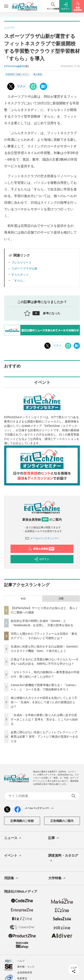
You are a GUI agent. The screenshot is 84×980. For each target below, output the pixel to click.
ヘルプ (21, 961)
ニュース (13, 838)
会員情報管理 (25, 973)
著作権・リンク (26, 967)
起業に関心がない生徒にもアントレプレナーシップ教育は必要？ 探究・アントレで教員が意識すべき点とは (44, 737)
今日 (23, 599)
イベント (13, 856)
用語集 (11, 878)
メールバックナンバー (42, 538)
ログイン (41, 559)
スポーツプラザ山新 (24, 268)
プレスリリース (21, 262)
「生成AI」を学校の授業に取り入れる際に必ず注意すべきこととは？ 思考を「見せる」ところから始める (44, 719)
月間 (61, 599)
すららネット (20, 274)
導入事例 (38, 74)
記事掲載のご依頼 (22, 821)
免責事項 (22, 978)
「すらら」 (19, 281)
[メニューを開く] (6, 6)
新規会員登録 (41, 549)
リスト (21, 86)
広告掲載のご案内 (62, 821)
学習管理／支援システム (17, 74)
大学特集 (57, 878)
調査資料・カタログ (63, 858)
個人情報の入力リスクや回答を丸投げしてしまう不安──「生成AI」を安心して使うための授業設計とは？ (44, 702)
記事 (54, 838)
